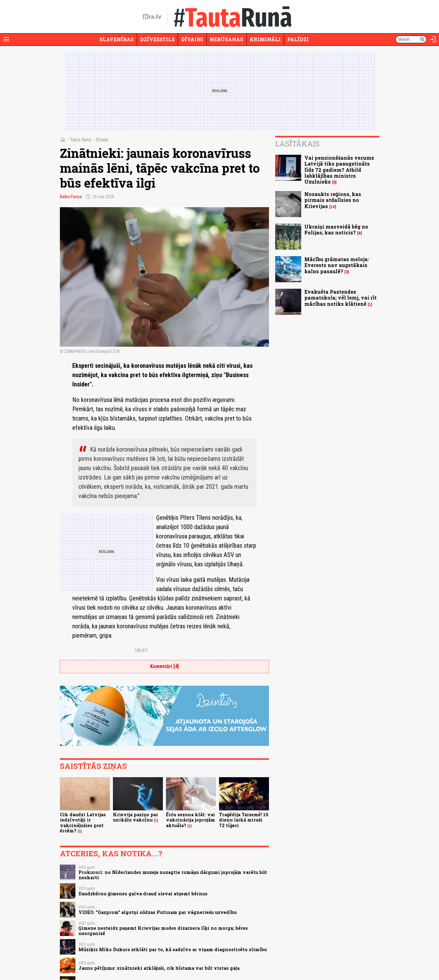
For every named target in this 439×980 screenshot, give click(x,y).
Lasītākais (297, 144)
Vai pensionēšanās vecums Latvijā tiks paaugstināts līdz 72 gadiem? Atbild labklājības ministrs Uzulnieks (339, 170)
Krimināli (265, 39)
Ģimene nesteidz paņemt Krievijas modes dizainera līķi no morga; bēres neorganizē (163, 931)
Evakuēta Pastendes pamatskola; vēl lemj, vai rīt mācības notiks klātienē (340, 298)
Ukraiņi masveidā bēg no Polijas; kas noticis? (336, 229)
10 (333, 207)
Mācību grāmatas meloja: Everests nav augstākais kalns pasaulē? (337, 265)
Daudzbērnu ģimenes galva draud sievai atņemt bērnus (143, 894)
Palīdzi (298, 39)
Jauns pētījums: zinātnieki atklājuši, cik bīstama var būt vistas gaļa (159, 968)
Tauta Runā (81, 140)
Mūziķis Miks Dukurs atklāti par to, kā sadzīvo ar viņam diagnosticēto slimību (173, 949)
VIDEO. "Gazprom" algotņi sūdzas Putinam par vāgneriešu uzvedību (158, 912)
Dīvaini (192, 39)
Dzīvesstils (157, 39)
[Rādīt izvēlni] (6, 39)
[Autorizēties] (433, 39)
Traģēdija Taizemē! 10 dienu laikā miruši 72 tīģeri (244, 820)
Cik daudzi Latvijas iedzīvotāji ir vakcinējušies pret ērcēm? (83, 823)
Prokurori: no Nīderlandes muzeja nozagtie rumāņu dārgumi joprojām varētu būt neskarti (173, 875)
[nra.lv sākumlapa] (152, 17)
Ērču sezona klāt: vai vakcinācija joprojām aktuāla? (190, 820)
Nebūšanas (226, 39)
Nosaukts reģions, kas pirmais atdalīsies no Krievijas (333, 200)
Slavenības (117, 39)
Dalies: (142, 650)
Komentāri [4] (164, 666)
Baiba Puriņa (71, 197)
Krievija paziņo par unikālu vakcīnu (136, 817)
